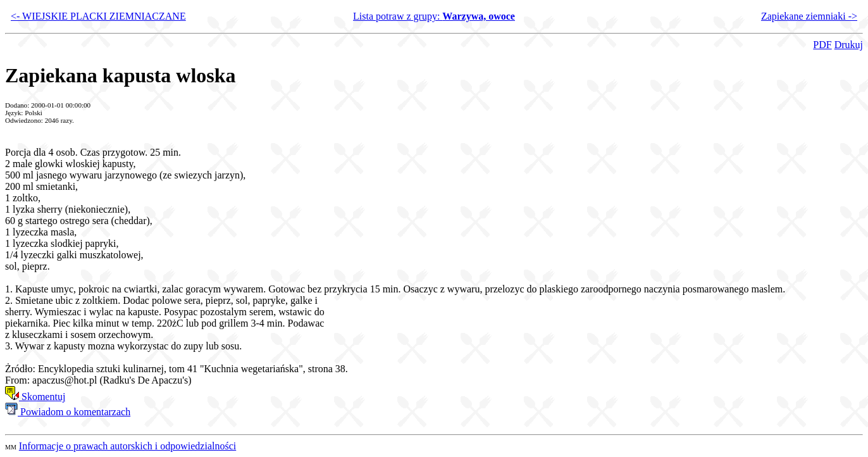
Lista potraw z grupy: (434, 16)
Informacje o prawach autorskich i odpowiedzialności (127, 446)
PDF (822, 45)
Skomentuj (35, 397)
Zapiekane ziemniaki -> (809, 16)
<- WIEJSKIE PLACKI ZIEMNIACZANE (98, 16)
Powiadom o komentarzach (68, 412)
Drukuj (849, 45)
